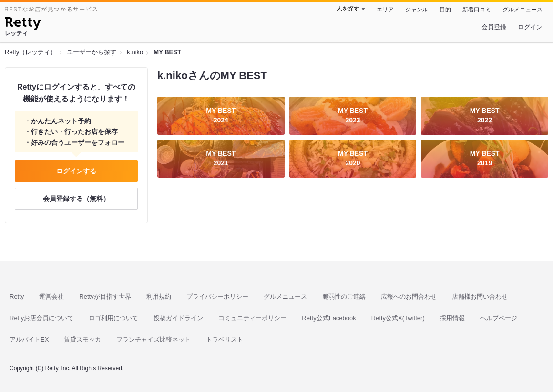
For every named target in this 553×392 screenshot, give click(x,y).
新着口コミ (477, 10)
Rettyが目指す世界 (105, 297)
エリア (385, 10)
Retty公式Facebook (329, 318)
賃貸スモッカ (82, 339)
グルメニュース (522, 10)
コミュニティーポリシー (252, 318)
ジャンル (417, 10)
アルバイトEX (29, 339)
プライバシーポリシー (217, 297)
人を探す (348, 9)
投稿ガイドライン (178, 318)
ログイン (530, 27)
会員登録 (494, 27)
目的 (445, 10)
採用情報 (452, 318)
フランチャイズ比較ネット (154, 339)
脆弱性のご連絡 (344, 297)
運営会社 (51, 297)
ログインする (76, 171)
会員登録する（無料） (76, 199)
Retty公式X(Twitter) (398, 318)
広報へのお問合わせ (409, 297)
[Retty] (23, 25)
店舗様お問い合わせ (480, 297)
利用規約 (159, 297)
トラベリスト (225, 339)
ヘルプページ (499, 318)
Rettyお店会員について (41, 318)
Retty (17, 297)
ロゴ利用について (113, 318)
